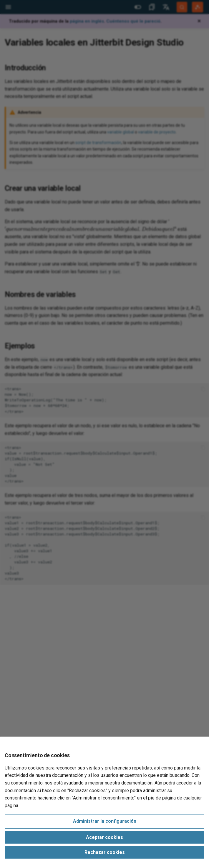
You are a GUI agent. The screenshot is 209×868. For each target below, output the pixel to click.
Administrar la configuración (105, 821)
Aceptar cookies (104, 837)
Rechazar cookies (105, 852)
